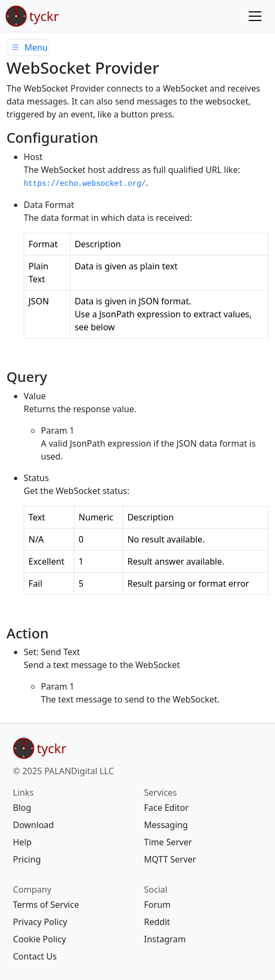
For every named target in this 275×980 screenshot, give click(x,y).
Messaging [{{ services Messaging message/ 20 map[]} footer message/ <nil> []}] (166, 825)
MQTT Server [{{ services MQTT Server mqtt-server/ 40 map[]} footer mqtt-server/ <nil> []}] (170, 859)
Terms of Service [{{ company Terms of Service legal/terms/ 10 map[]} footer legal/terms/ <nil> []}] (46, 905)
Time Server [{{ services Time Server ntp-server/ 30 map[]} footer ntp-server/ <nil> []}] (168, 842)
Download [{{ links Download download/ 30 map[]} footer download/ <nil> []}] (33, 825)
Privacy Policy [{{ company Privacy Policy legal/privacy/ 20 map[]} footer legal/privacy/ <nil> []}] (40, 922)
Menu (28, 47)
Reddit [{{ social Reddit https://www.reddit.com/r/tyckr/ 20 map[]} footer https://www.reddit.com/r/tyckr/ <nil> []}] (157, 922)
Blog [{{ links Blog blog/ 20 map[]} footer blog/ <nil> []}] (22, 808)
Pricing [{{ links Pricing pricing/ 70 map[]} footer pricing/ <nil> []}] (27, 859)
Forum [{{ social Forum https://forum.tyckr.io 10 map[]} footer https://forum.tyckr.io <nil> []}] (157, 905)
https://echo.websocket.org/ (85, 184)
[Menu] (255, 16)
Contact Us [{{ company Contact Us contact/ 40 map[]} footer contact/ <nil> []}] (35, 956)
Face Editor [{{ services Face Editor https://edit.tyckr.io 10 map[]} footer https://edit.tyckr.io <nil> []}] (167, 808)
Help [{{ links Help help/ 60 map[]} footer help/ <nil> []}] (22, 842)
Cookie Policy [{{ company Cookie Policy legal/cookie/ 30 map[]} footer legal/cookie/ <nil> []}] (40, 939)
